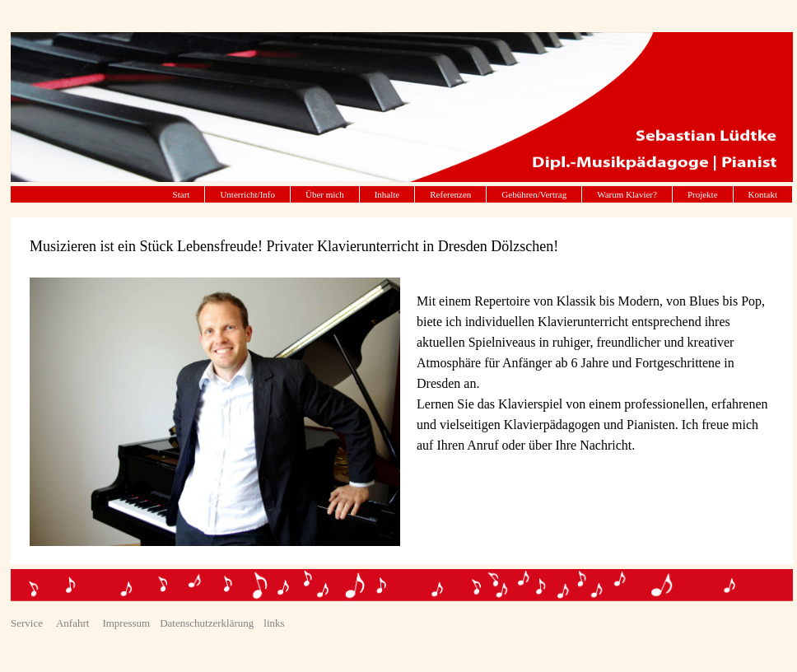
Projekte (703, 194)
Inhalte (387, 194)
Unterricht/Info (247, 194)
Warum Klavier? (627, 194)
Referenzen (450, 194)
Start (182, 194)
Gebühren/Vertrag (534, 194)
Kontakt (763, 194)
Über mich (325, 194)
